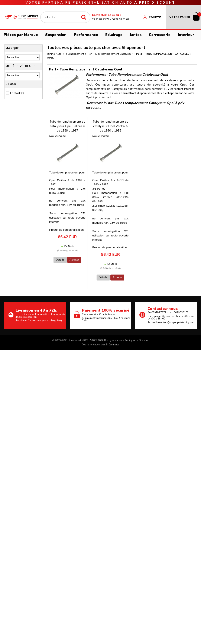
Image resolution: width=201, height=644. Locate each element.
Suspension (56, 35)
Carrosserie (160, 35)
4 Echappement (75, 54)
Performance (86, 35)
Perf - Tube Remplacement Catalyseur (110, 54)
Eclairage (114, 35)
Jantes (136, 35)
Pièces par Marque (21, 35)
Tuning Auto (54, 54)
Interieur (186, 35)
